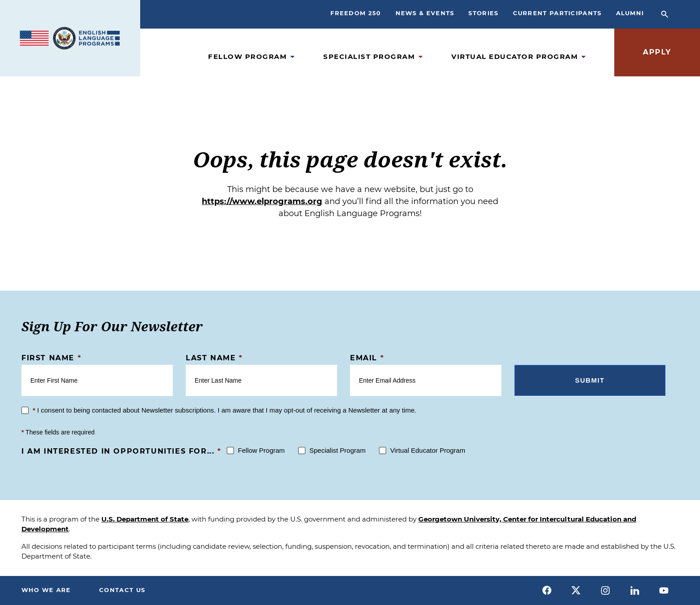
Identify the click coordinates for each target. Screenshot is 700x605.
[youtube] (664, 590)
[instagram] (605, 590)
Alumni (630, 13)
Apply (657, 52)
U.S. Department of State (145, 519)
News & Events (425, 13)
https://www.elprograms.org (262, 201)
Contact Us (123, 590)
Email (367, 358)
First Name (51, 358)
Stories (483, 13)
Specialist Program (369, 56)
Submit (590, 380)
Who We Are (46, 590)
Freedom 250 (356, 13)
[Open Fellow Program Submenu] (292, 57)
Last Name (214, 358)
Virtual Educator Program (515, 56)
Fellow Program (247, 56)
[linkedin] (635, 590)
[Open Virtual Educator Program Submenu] (583, 57)
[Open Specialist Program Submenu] (421, 57)
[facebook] (547, 590)
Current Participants (557, 13)
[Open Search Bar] (665, 14)
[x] (576, 590)
